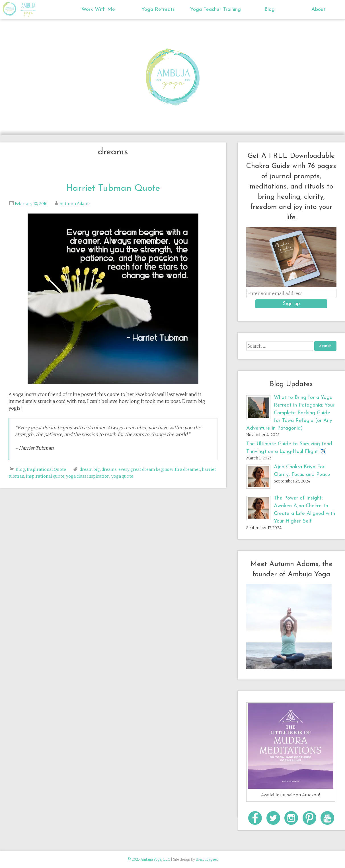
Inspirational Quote (46, 469)
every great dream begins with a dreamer (159, 469)
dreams (109, 469)
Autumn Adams (75, 204)
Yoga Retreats (158, 10)
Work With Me (98, 10)
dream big (90, 469)
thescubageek (207, 859)
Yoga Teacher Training (215, 10)
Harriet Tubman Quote (113, 188)
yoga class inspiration (88, 476)
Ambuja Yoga (11, 9)
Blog (270, 10)
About (318, 10)
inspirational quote (45, 476)
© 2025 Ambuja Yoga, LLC (149, 859)
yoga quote (122, 476)
